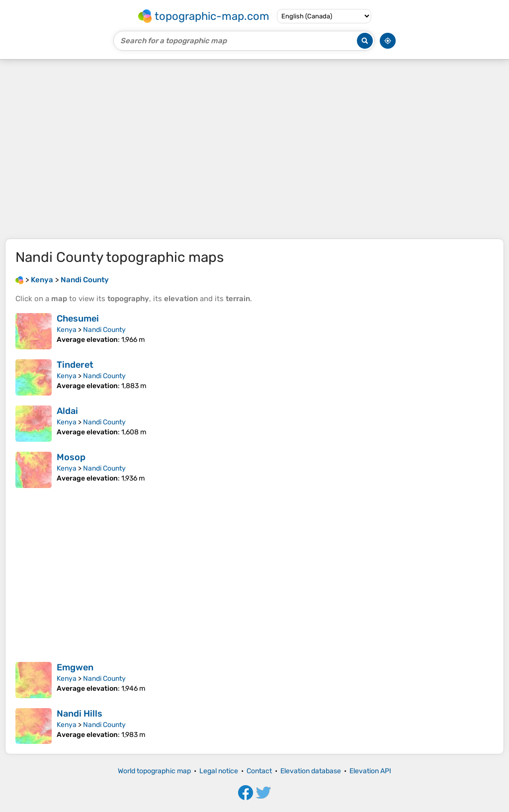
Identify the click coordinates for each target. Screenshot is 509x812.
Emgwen (75, 667)
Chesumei (78, 319)
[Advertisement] (254, 149)
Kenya (67, 330)
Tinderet (75, 365)
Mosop (71, 457)
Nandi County (104, 330)
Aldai (67, 411)
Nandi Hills (80, 714)
